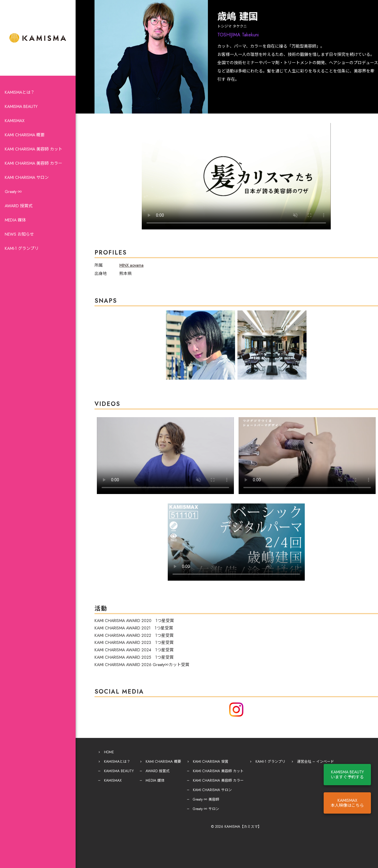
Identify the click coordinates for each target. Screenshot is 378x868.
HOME (109, 752)
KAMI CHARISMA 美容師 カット (34, 149)
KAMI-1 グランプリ (22, 248)
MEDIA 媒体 (15, 220)
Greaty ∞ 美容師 (206, 799)
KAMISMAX (15, 121)
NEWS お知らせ (19, 234)
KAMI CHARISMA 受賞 (211, 762)
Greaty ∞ (13, 192)
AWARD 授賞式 (19, 206)
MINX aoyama (131, 265)
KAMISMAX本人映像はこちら (347, 803)
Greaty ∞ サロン (206, 809)
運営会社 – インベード (316, 762)
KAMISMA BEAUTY (21, 106)
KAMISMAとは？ (20, 92)
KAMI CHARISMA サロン (27, 177)
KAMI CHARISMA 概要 (25, 135)
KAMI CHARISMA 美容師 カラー (34, 163)
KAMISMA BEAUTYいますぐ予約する (347, 774)
